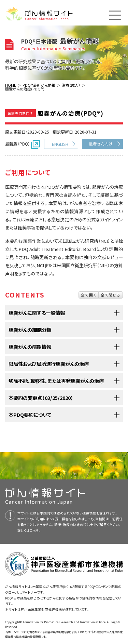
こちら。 (35, 530)
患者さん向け (101, 144)
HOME (11, 85)
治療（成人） (71, 85)
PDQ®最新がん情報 (39, 85)
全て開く (89, 295)
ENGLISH (60, 144)
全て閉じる (111, 295)
